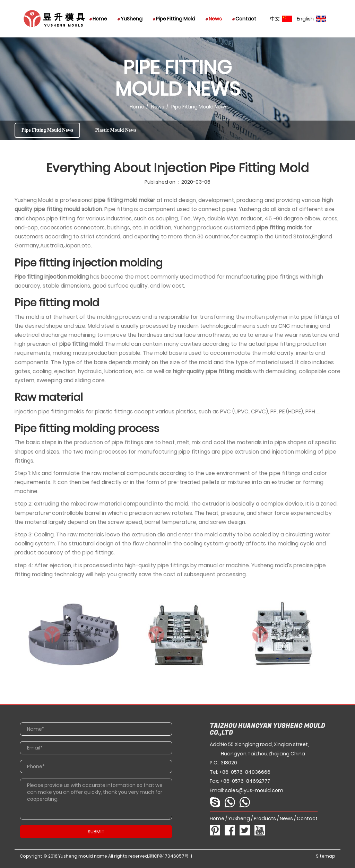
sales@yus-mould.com (254, 790)
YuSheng (130, 19)
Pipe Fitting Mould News (47, 130)
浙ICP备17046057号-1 (170, 856)
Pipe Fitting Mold (174, 19)
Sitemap (326, 856)
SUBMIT (96, 832)
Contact (244, 19)
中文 (281, 19)
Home (98, 19)
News (214, 19)
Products (265, 818)
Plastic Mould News (115, 130)
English (311, 19)
